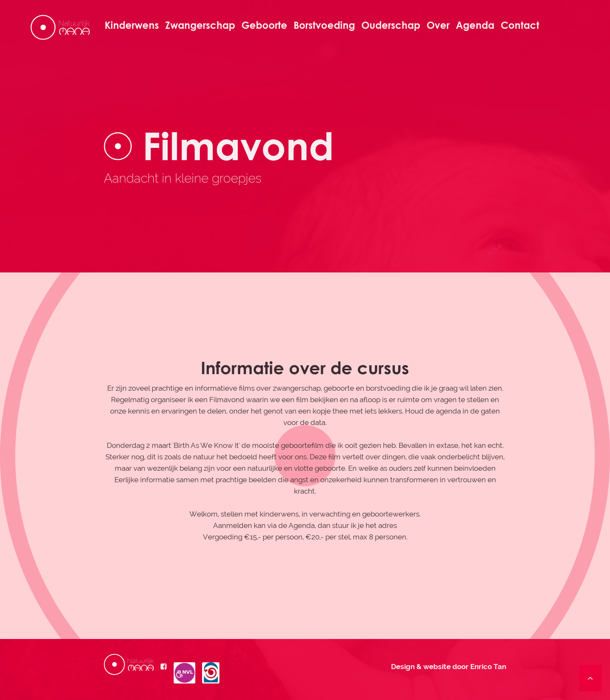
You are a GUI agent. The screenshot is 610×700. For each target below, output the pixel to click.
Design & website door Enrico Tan (449, 667)
